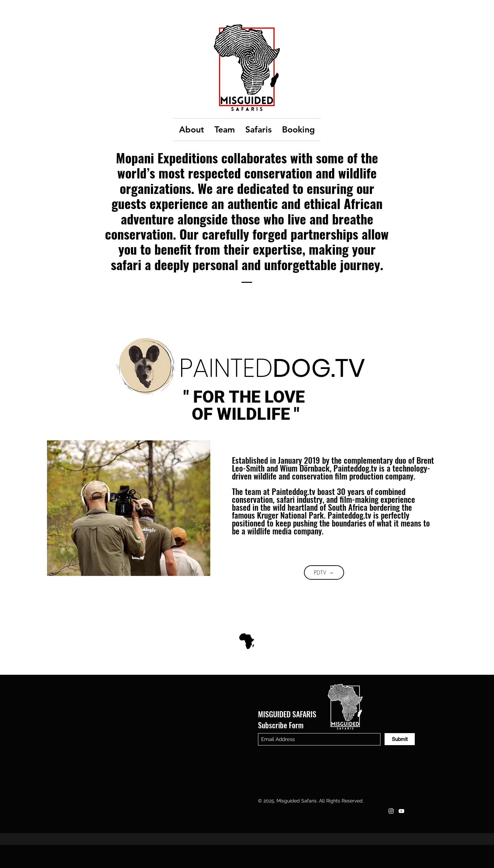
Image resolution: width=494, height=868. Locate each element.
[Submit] (400, 739)
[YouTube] (401, 811)
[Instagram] (391, 811)
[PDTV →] (324, 572)
